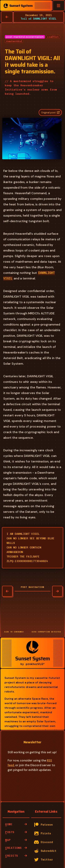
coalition (53, 37)
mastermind (14, 41)
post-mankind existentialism (25, 37)
